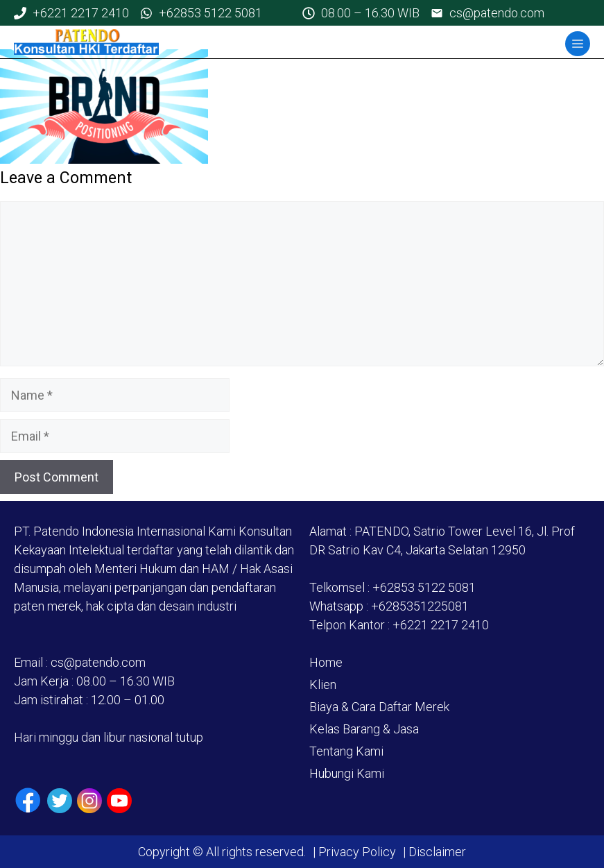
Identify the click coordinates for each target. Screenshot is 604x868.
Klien (323, 684)
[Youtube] (119, 801)
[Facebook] (28, 800)
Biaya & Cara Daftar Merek (379, 707)
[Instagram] (89, 801)
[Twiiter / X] (60, 801)
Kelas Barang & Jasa (364, 729)
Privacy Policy (357, 852)
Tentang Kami (346, 751)
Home (326, 662)
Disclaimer (436, 852)
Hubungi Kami (347, 773)
